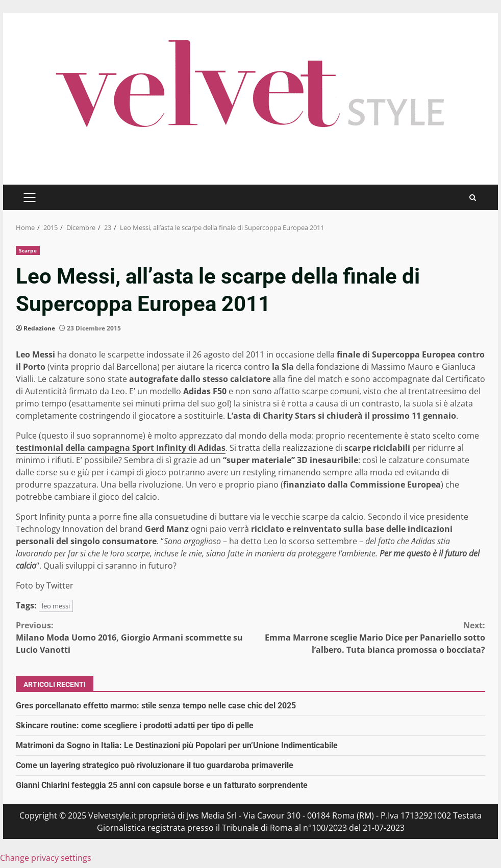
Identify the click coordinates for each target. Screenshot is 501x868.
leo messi (56, 606)
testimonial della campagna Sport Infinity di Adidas (121, 448)
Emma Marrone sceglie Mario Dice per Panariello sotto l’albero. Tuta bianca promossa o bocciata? (368, 637)
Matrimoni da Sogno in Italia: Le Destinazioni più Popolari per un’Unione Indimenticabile (177, 745)
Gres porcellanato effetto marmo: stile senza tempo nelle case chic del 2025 (156, 706)
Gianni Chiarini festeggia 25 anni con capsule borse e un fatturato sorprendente (162, 785)
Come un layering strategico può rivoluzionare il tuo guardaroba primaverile (155, 765)
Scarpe (28, 250)
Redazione (39, 328)
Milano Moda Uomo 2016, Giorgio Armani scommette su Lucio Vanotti (133, 637)
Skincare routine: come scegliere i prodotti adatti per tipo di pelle (135, 725)
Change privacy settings (46, 858)
